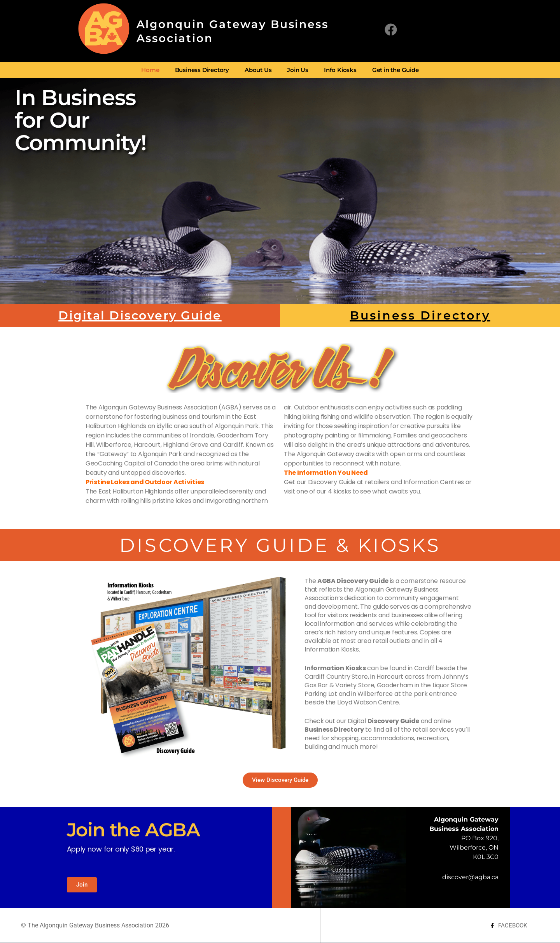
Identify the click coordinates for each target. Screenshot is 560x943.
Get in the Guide (395, 70)
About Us (258, 70)
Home (150, 70)
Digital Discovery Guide (140, 315)
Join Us (298, 70)
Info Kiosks (340, 70)
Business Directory (202, 70)
